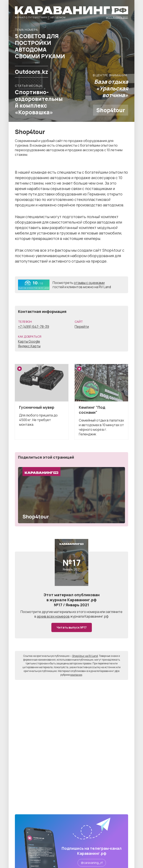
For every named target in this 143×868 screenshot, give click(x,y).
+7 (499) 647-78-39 (34, 327)
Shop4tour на (85, 656)
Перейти (82, 327)
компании (76, 675)
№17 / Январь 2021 (117, 17)
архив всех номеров (53, 616)
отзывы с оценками (89, 283)
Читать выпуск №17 (72, 627)
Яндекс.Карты (29, 346)
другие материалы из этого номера (70, 612)
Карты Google (29, 341)
